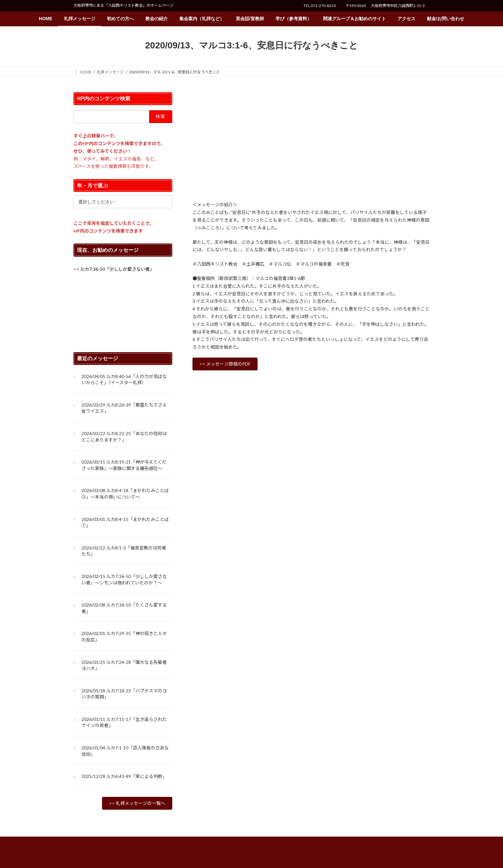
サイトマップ (142, 843)
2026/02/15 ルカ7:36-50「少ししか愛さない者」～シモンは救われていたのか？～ (124, 579)
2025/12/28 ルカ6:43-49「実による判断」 (124, 777)
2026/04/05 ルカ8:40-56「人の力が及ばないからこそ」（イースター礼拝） (124, 380)
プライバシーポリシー (99, 843)
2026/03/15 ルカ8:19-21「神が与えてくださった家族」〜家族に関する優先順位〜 (124, 465)
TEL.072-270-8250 (320, 6)
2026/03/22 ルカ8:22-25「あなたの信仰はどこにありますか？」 (124, 437)
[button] (225, 364)
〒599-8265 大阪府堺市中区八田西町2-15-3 (385, 6)
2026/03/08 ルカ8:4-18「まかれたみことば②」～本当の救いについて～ (125, 494)
